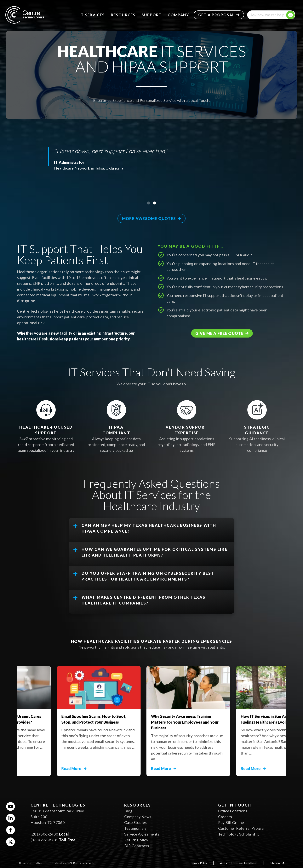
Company (178, 15)
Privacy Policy (199, 863)
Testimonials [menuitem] (135, 828)
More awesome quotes (149, 218)
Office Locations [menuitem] (233, 811)
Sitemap (275, 863)
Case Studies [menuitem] (135, 822)
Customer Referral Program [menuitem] (242, 828)
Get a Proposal (216, 15)
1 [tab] (148, 203)
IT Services (92, 15)
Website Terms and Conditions (239, 863)
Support (152, 15)
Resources (123, 15)
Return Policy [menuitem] (136, 840)
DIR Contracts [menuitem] (137, 846)
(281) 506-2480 (44, 834)
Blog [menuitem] (128, 811)
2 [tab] (155, 203)
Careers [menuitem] (225, 817)
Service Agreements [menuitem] (142, 834)
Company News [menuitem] (138, 817)
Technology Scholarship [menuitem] (239, 834)
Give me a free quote (219, 333)
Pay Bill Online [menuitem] (231, 822)
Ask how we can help (267, 15)
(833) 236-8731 (44, 840)
